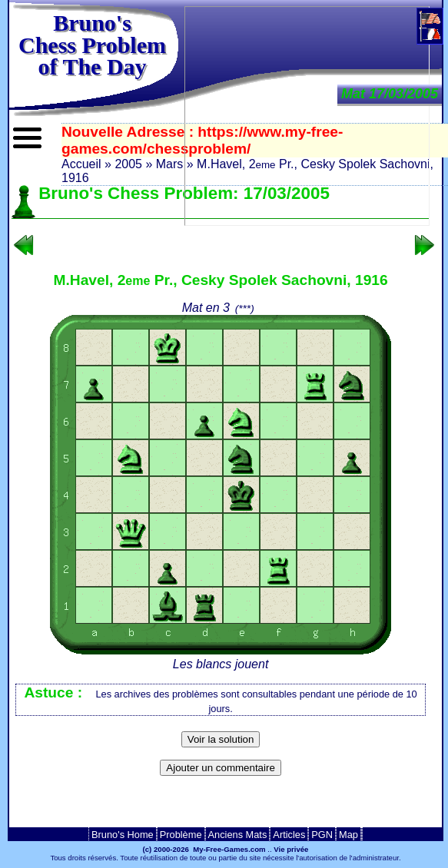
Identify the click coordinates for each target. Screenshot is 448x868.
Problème (181, 835)
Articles (289, 835)
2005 (128, 164)
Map (348, 835)
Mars (170, 164)
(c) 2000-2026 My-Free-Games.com (204, 849)
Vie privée (291, 849)
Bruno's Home (123, 835)
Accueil (81, 164)
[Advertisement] (221, 806)
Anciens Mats (238, 835)
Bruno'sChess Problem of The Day (92, 45)
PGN (322, 835)
